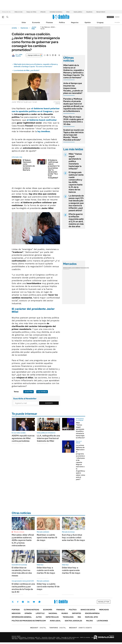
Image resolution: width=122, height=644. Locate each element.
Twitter (13, 602)
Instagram (23, 602)
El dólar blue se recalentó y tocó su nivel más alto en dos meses (22, 572)
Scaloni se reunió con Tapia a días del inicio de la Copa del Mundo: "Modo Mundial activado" (74, 135)
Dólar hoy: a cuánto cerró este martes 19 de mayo (48, 587)
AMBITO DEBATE (80, 628)
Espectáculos (52, 617)
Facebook (18, 602)
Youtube (34, 602)
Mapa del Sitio (91, 617)
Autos (39, 617)
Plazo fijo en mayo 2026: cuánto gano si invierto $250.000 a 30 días (73, 121)
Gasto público (78, 12)
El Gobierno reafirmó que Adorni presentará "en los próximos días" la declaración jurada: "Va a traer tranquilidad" (54, 169)
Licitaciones (102, 621)
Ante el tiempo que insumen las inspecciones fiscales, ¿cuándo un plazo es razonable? (73, 88)
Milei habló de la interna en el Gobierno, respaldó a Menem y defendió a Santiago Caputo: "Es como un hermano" (36, 65)
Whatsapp (39, 602)
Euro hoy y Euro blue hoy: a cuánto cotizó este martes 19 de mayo (73, 538)
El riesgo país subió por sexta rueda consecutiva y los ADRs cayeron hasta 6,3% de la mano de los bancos (76, 182)
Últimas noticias (31, 610)
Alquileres (89, 12)
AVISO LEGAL (55, 621)
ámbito (14, 28)
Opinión (88, 22)
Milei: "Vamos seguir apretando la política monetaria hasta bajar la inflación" (75, 161)
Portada (16, 610)
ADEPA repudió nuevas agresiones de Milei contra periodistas (23, 438)
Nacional (53, 613)
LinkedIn (28, 602)
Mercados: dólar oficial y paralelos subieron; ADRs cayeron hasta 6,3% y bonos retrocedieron (23, 540)
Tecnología (68, 617)
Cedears (86, 268)
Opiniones (24, 28)
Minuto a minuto (19, 532)
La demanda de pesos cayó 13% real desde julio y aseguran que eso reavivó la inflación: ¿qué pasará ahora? (76, 203)
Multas (89, 621)
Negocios (75, 22)
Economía (36, 22)
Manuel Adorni (101, 12)
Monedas (66, 268)
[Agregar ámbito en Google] (34, 55)
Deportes (77, 613)
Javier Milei (34, 28)
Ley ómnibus (42, 392)
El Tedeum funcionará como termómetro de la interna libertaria (29, 165)
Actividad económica (56, 12)
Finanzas (49, 22)
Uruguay (100, 22)
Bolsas (72, 268)
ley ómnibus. (44, 131)
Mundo (65, 613)
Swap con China (31, 12)
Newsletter (117, 22)
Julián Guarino (19, 55)
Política (62, 22)
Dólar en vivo (19, 12)
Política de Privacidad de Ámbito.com (29, 621)
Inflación (43, 12)
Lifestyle (40, 613)
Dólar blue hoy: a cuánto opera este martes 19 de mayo (71, 570)
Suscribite (49, 403)
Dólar (68, 12)
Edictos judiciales (73, 621)
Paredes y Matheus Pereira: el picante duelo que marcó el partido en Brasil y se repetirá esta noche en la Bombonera (73, 105)
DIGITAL (38, 628)
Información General (22, 617)
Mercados (104, 610)
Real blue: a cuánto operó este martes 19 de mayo (47, 538)
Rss (79, 617)
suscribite (110, 17)
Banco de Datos (88, 610)
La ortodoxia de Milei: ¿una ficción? (27, 70)
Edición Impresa (92, 613)
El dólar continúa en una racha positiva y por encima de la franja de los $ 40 (23, 588)
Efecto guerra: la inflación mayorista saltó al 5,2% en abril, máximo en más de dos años (76, 220)
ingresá (117, 17)
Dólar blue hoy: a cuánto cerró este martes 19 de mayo (46, 570)
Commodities (79, 268)
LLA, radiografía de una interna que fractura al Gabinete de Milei (48, 438)
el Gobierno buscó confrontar (42, 120)
